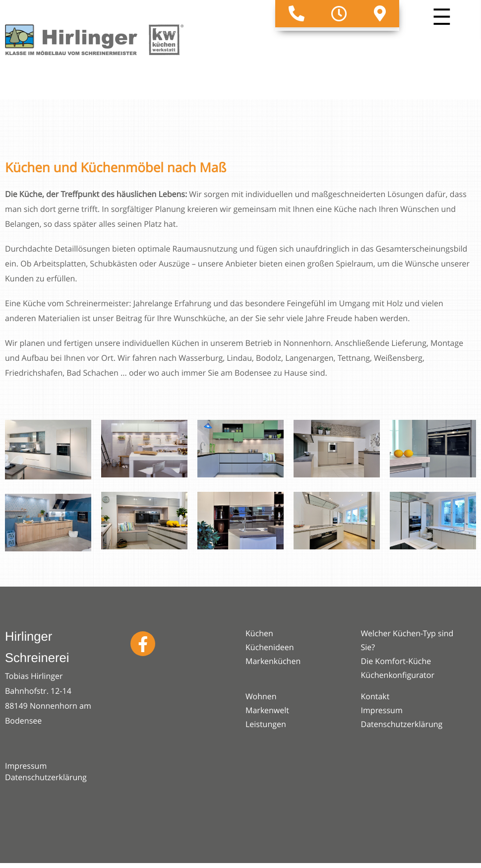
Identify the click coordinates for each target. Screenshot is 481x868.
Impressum (26, 766)
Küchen (259, 633)
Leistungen (266, 724)
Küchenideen (270, 647)
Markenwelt (267, 710)
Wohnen (261, 696)
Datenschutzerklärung (46, 777)
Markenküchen (273, 661)
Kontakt (375, 696)
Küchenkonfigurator (398, 675)
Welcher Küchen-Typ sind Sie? (407, 640)
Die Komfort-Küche (396, 661)
